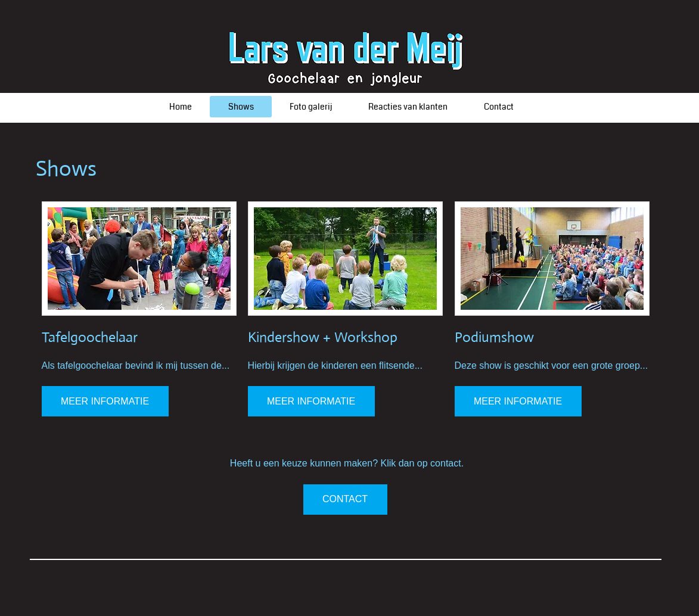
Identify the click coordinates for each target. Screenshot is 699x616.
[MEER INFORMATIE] (105, 401)
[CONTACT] (345, 500)
